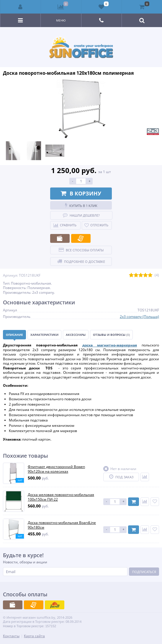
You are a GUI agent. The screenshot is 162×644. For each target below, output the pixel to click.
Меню (61, 20)
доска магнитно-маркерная (110, 345)
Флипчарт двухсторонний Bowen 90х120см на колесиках (56, 469)
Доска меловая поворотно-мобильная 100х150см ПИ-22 (61, 497)
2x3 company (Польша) (139, 317)
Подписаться (144, 572)
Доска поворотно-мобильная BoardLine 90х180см (62, 525)
